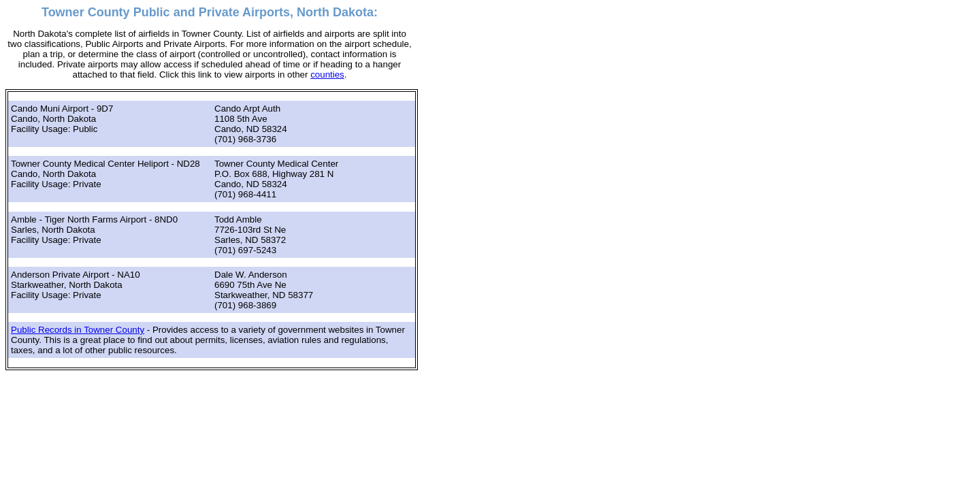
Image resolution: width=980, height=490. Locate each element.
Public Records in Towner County (78, 330)
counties (327, 75)
